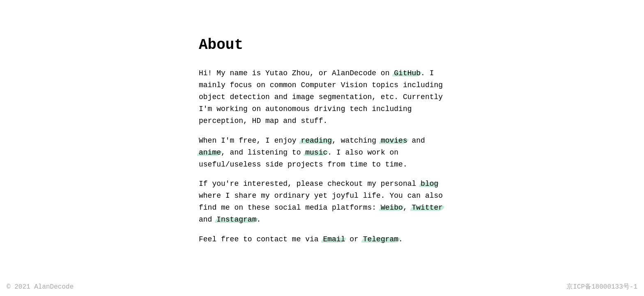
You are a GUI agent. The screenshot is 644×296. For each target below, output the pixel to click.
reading (316, 141)
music (316, 153)
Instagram (236, 220)
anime (210, 153)
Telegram (381, 239)
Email (334, 239)
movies (394, 141)
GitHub (407, 73)
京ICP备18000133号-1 (602, 287)
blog (429, 184)
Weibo (392, 208)
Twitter (428, 208)
